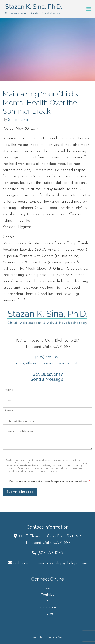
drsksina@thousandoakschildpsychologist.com (48, 364)
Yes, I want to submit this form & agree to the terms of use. (49, 482)
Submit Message (20, 492)
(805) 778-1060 (48, 357)
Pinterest (47, 614)
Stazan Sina (18, 120)
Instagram (48, 607)
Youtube (47, 595)
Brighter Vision (56, 637)
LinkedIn (47, 588)
